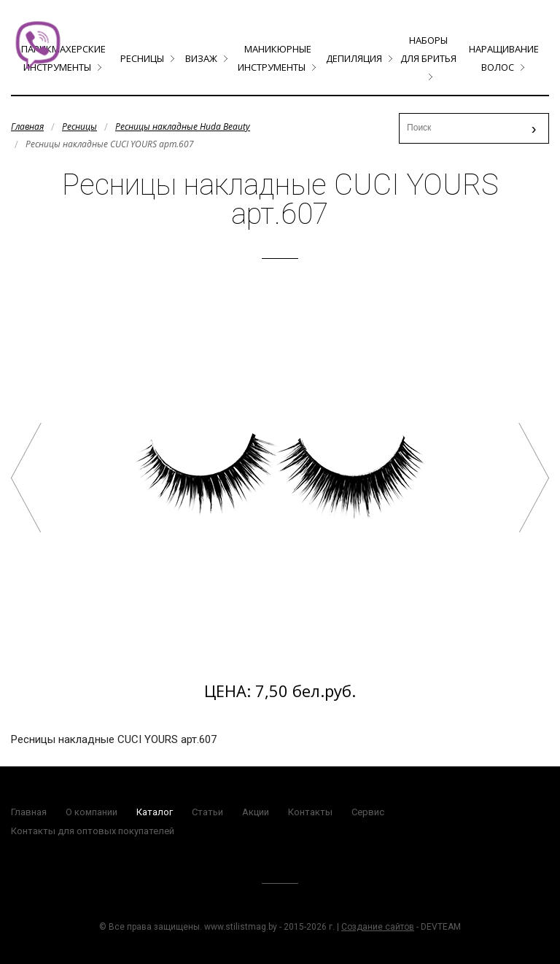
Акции (256, 812)
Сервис (368, 812)
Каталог (155, 812)
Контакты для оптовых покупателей (93, 831)
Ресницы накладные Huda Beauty (183, 127)
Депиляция (354, 58)
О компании (92, 812)
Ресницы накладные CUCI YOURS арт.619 (534, 478)
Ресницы (142, 58)
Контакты (310, 812)
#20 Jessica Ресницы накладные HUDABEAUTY (26, 478)
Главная (27, 127)
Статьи (207, 812)
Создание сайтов (378, 927)
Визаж (201, 58)
